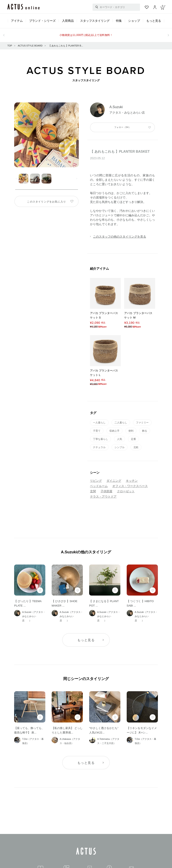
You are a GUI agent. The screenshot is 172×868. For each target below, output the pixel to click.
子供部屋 (106, 491)
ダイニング (114, 481)
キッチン (132, 481)
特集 (119, 21)
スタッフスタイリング (95, 21)
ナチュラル (99, 447)
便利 (131, 431)
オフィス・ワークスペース (130, 486)
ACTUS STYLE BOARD (30, 46)
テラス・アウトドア (103, 497)
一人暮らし (99, 423)
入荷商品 (68, 21)
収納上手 (114, 431)
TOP (10, 46)
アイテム (17, 21)
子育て (97, 431)
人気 (120, 439)
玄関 (93, 491)
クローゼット (126, 491)
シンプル (120, 447)
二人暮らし (121, 423)
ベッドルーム (99, 486)
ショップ (134, 21)
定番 (133, 439)
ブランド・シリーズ (42, 21)
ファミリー (142, 423)
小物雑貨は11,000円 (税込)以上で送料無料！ (86, 35)
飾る (145, 431)
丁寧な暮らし (101, 439)
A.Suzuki (116, 107)
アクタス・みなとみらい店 (129, 113)
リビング (96, 481)
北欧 (136, 447)
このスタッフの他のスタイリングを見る (120, 237)
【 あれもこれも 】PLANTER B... (66, 46)
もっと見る (154, 21)
